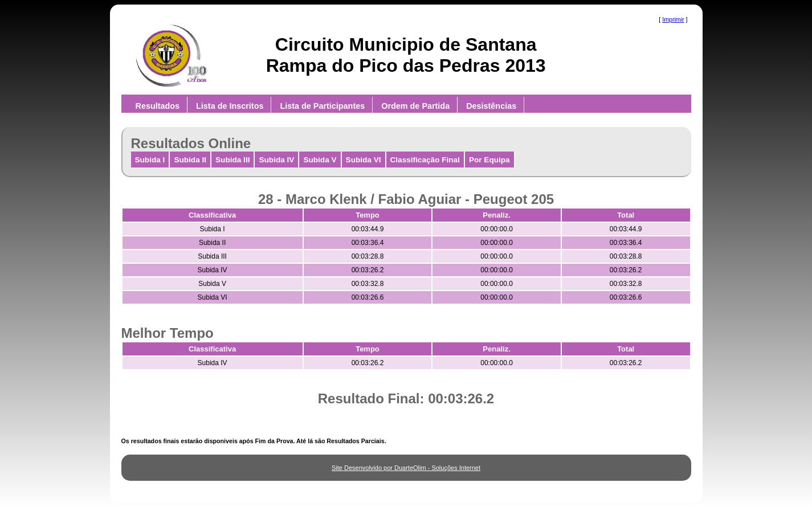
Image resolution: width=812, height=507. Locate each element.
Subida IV (276, 160)
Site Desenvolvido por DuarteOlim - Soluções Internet (406, 468)
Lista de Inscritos (230, 106)
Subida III (232, 160)
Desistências (491, 106)
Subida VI (364, 160)
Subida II (190, 160)
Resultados (158, 106)
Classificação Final (425, 160)
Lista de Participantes (322, 106)
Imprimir (673, 19)
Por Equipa (489, 160)
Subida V (320, 160)
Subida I (150, 160)
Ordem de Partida (415, 106)
